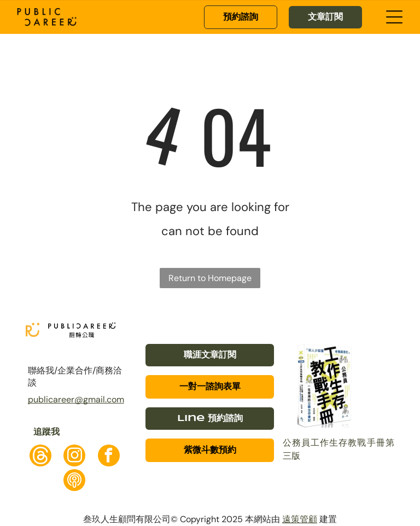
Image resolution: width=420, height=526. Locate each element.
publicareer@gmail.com (76, 399)
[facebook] (109, 457)
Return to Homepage (210, 278)
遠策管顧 (300, 519)
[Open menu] (394, 17)
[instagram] (74, 457)
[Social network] (40, 457)
